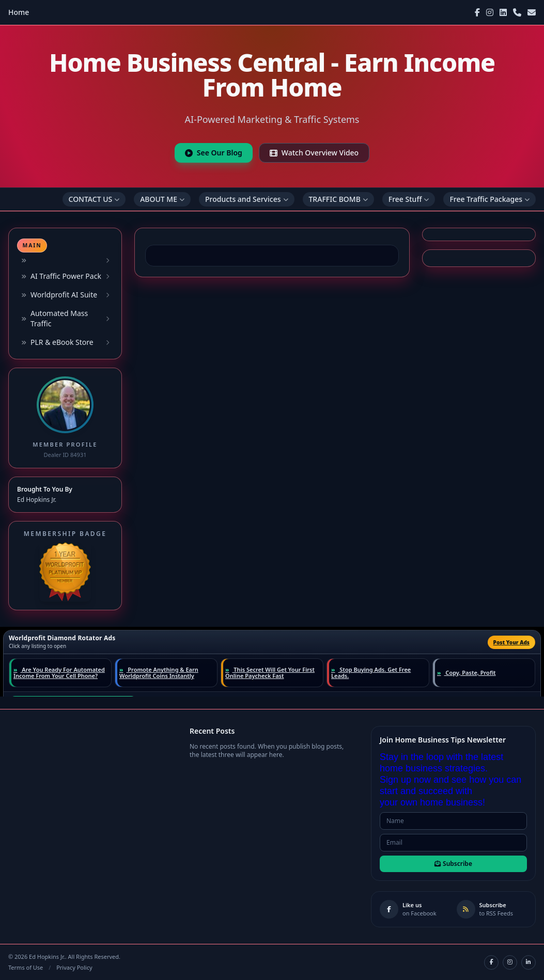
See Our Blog (214, 153)
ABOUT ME (162, 199)
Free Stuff (409, 199)
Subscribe (453, 864)
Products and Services (247, 199)
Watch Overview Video (314, 153)
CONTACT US (94, 199)
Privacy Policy (74, 967)
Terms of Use (26, 967)
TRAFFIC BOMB (338, 199)
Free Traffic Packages (489, 199)
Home (19, 12)
